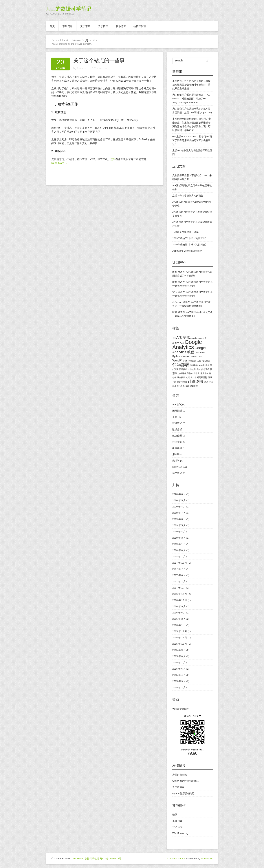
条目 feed (177, 821)
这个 (175, 144)
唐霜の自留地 (179, 775)
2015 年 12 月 (180, 631)
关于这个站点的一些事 (99, 60)
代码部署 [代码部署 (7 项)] (181, 365)
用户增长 (177, 454)
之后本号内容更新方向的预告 (188, 196)
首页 (52, 26)
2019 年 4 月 (179, 532)
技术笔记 (177, 423)
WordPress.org (180, 833)
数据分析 (177, 429)
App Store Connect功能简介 (187, 251)
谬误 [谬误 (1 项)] (206, 382)
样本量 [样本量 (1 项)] (197, 373)
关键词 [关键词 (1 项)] (202, 365)
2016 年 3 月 (179, 619)
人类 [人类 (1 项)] (199, 361)
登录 (175, 815)
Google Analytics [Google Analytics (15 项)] (187, 345)
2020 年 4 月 (179, 507)
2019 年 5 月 (179, 525)
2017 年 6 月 (179, 575)
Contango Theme (176, 859)
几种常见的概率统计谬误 (185, 232)
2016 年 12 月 (180, 594)
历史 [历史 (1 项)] (207, 365)
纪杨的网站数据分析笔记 (185, 781)
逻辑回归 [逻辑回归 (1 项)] (194, 386)
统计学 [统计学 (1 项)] (194, 377)
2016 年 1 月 (179, 625)
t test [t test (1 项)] (200, 357)
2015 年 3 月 (179, 681)
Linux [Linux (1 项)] (197, 352)
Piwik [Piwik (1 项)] (202, 352)
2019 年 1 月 (179, 544)
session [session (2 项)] (186, 356)
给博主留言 (140, 26)
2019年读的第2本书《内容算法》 (190, 238)
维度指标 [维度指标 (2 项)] (202, 377)
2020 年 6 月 (179, 494)
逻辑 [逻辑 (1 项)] (187, 386)
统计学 (176, 461)
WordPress (207, 859)
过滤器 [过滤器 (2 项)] (181, 386)
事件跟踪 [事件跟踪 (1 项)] (192, 361)
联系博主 (121, 26)
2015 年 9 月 (179, 650)
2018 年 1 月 (179, 557)
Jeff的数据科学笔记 (69, 9)
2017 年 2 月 (179, 581)
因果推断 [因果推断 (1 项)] (183, 369)
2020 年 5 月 (179, 500)
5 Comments (99, 68)
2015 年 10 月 (180, 644)
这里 (113, 159)
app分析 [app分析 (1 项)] (203, 338)
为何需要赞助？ (181, 709)
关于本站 (85, 26)
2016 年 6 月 (179, 613)
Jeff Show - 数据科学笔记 (86, 859)
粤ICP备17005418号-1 (112, 859)
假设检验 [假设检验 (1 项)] (194, 365)
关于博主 (103, 26)
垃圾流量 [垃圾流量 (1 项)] (192, 369)
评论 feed (177, 827)
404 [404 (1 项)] (174, 338)
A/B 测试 (177, 404)
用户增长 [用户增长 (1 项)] (204, 373)
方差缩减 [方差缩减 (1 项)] (182, 373)
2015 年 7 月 (179, 663)
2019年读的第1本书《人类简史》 (190, 245)
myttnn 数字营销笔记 (183, 793)
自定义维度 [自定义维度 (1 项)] (182, 382)
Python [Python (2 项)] (176, 356)
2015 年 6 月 (179, 669)
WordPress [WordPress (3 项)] (180, 360)
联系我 (178, 130)
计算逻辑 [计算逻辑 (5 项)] (195, 381)
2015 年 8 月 (179, 656)
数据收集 (177, 442)
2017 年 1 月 (179, 588)
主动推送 (184, 88)
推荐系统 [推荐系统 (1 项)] (205, 369)
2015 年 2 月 (179, 687)
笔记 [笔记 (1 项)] (188, 377)
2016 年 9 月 (179, 606)
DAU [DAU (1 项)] (182, 343)
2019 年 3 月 (179, 538)
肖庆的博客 (178, 787)
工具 (175, 417)
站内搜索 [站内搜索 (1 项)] (181, 377)
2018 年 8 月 (179, 550)
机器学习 (177, 448)
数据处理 (177, 436)
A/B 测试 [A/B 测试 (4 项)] (183, 338)
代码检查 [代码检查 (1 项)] (206, 361)
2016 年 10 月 (180, 600)
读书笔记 (177, 473)
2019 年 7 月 (179, 513)
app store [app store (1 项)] (195, 338)
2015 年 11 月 (180, 638)
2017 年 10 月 (180, 563)
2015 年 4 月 (179, 675)
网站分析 (177, 467)
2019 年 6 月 (179, 519)
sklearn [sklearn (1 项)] (194, 357)
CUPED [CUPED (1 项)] (176, 343)
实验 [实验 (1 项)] (199, 369)
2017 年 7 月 (179, 569)
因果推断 (177, 411)
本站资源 (67, 26)
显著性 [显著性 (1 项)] (190, 373)
